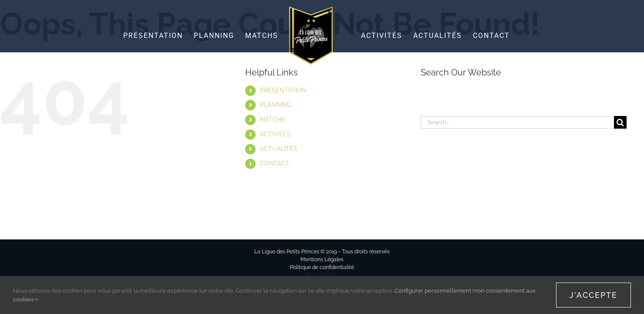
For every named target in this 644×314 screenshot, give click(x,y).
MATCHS (273, 119)
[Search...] (517, 122)
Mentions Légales (322, 259)
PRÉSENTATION (283, 90)
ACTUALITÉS (279, 149)
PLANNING (276, 105)
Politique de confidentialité (322, 267)
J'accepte (593, 295)
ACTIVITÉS (275, 134)
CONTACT (275, 164)
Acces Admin (322, 275)
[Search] (620, 122)
